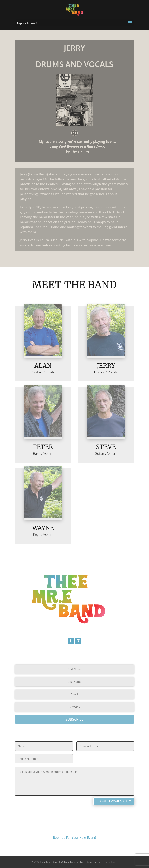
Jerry (106, 366)
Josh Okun (79, 862)
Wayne (43, 528)
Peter (43, 447)
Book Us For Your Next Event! (74, 838)
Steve (106, 447)
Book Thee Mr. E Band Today (102, 862)
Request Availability (114, 801)
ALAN (43, 366)
